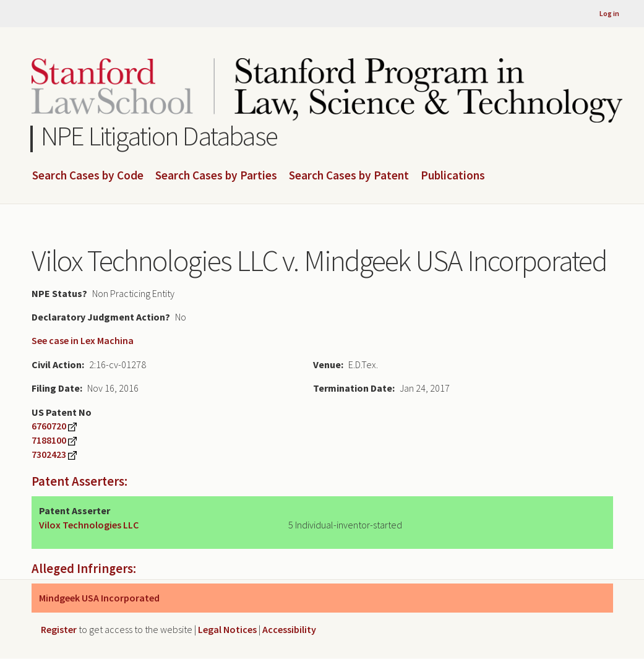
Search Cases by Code (88, 176)
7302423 (49, 454)
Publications (453, 176)
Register (59, 629)
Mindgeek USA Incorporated (99, 598)
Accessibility (289, 629)
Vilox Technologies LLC (89, 525)
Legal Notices (227, 629)
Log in (609, 13)
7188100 (49, 440)
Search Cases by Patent (349, 176)
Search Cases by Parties (216, 176)
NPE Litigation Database (159, 136)
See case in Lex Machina (83, 340)
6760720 (49, 426)
